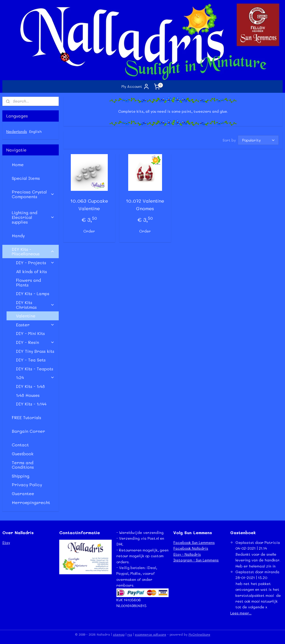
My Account (135, 86)
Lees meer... (241, 613)
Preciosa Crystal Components (33, 194)
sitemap (119, 634)
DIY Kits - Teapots (35, 369)
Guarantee (23, 493)
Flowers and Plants (28, 282)
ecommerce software (151, 634)
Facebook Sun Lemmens (194, 542)
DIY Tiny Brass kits (35, 351)
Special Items (26, 178)
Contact (20, 445)
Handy (18, 236)
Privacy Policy (27, 485)
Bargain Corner (28, 431)
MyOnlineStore (199, 634)
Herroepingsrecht (31, 502)
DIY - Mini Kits (30, 333)
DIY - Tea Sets (31, 360)
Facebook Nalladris (191, 548)
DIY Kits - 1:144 (31, 404)
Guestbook (23, 454)
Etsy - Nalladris (187, 554)
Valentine (26, 316)
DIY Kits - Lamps (33, 293)
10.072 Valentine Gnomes (145, 205)
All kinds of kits (31, 271)
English (35, 131)
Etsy (6, 542)
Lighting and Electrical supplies (33, 217)
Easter (35, 325)
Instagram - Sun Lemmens (196, 560)
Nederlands (17, 131)
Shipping (21, 476)
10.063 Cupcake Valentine (89, 205)
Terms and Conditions (23, 465)
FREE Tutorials (26, 417)
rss (130, 634)
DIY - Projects (35, 263)
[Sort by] (258, 140)
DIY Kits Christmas (35, 305)
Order (89, 231)
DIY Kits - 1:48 (30, 386)
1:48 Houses (28, 395)
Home (18, 164)
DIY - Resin (35, 342)
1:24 (35, 377)
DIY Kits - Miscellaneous (33, 251)
